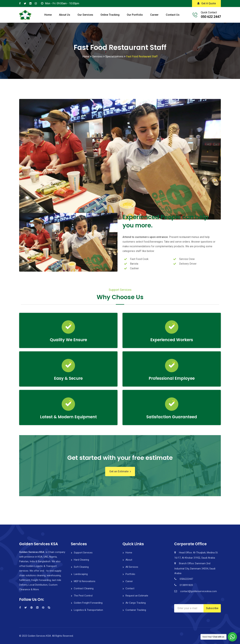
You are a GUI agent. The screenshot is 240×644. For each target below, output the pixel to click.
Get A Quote (206, 3)
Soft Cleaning (81, 567)
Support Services (83, 553)
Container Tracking (136, 610)
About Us (65, 15)
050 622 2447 (211, 17)
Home (48, 15)
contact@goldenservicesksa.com (198, 591)
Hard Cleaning (81, 560)
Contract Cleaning (84, 588)
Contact (130, 588)
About (129, 560)
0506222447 (186, 579)
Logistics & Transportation (88, 610)
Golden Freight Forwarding (88, 603)
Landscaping (81, 574)
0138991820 (186, 585)
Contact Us (173, 15)
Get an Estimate (119, 471)
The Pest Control (83, 596)
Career (154, 15)
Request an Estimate (137, 596)
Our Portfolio (135, 15)
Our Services (85, 15)
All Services (132, 567)
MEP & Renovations (85, 581)
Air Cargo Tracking (136, 603)
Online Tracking (110, 15)
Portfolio (130, 574)
